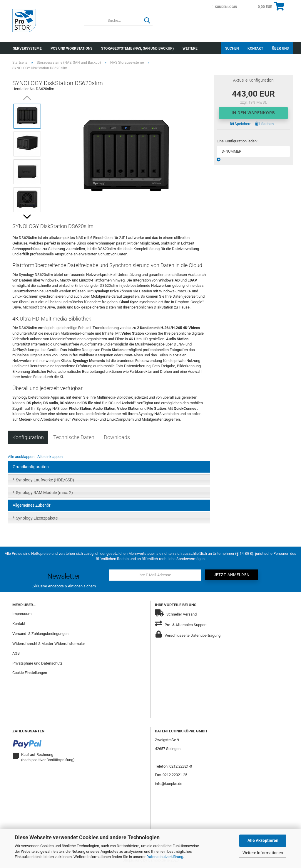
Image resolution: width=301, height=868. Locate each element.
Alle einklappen (50, 457)
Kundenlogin (225, 7)
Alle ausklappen (21, 457)
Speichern (241, 124)
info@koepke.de (169, 784)
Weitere (190, 48)
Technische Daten (74, 437)
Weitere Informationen (263, 853)
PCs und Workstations (71, 48)
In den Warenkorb (253, 113)
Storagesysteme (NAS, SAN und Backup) (137, 48)
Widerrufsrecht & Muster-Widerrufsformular (49, 644)
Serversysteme (27, 48)
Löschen (264, 124)
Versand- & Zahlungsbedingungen (40, 634)
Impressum (22, 614)
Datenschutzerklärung (165, 857)
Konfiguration (28, 437)
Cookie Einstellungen (30, 673)
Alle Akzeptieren (263, 840)
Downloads (117, 437)
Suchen (232, 48)
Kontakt (255, 48)
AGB (16, 653)
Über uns (280, 48)
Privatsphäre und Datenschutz (37, 663)
